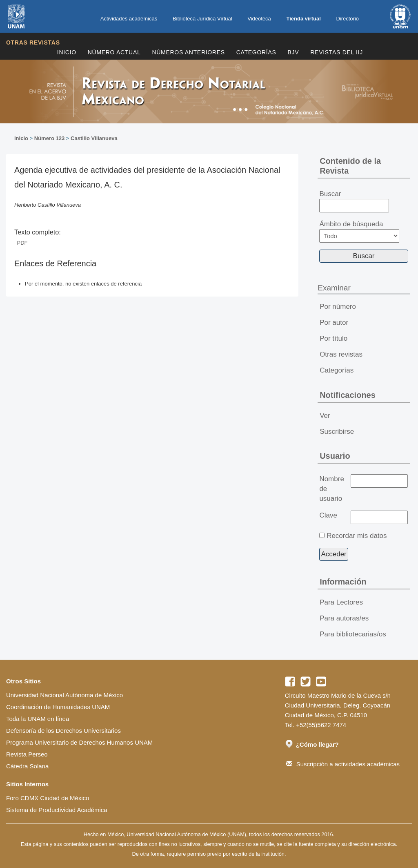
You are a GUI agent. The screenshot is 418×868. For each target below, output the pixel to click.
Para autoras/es (344, 618)
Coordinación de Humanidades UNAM (58, 707)
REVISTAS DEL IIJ (337, 52)
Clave (328, 515)
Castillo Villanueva (94, 138)
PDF (22, 243)
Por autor (334, 322)
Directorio (347, 19)
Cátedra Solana (27, 766)
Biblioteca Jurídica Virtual (202, 19)
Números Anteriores (188, 52)
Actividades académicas (129, 19)
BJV (293, 52)
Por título (334, 338)
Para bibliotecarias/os (353, 634)
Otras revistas (33, 42)
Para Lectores (341, 602)
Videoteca (259, 19)
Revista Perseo (27, 754)
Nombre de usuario (331, 489)
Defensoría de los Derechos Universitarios (63, 731)
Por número (338, 307)
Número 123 (49, 138)
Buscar (354, 201)
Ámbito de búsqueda (359, 231)
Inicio (67, 52)
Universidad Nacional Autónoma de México (64, 695)
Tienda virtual (303, 19)
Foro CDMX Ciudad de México (48, 798)
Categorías (256, 52)
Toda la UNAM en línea (38, 719)
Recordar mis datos (357, 536)
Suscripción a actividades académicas (343, 764)
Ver (325, 416)
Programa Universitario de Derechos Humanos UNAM (79, 742)
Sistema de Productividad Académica (57, 810)
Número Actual (114, 52)
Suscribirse (337, 432)
